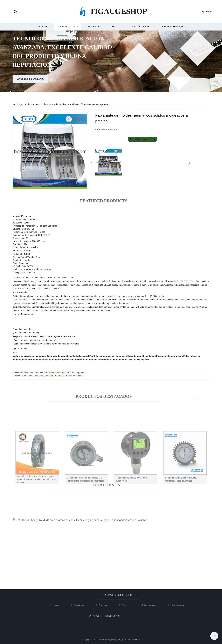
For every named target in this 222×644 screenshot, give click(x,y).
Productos (67, 29)
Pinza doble (162, 356)
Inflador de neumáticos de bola (141, 356)
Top (214, 635)
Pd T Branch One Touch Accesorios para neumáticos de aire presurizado (50, 376)
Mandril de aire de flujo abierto (112, 360)
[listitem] (111, 162)
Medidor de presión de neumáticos (29, 356)
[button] (15, 12)
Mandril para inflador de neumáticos (79, 360)
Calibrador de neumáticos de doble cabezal (68, 356)
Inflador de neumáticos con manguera (43, 360)
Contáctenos (140, 29)
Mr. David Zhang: (25, 529)
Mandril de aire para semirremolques (107, 356)
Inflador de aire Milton (179, 356)
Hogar (43, 29)
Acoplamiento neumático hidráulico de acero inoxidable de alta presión (53, 373)
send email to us (143, 139)
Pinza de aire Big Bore (139, 360)
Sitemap (136, 639)
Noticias (93, 29)
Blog (115, 29)
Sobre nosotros (172, 29)
